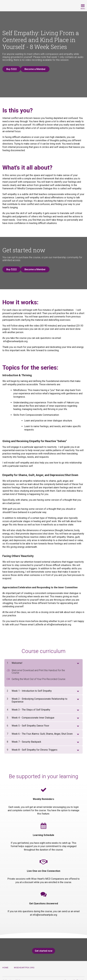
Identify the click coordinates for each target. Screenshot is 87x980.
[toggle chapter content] (78, 658)
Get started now (42, 946)
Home (5, 963)
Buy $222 (11, 69)
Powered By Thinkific (75, 976)
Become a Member (37, 69)
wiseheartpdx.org (24, 963)
